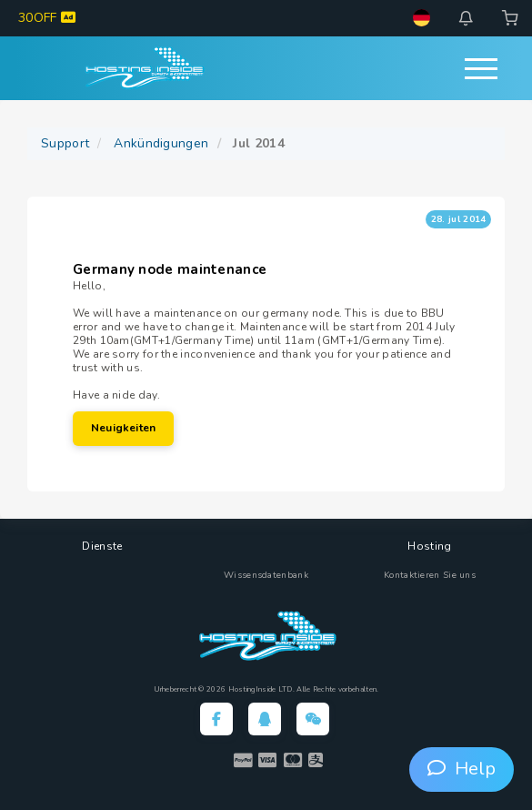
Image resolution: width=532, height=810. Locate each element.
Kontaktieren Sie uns (430, 575)
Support (65, 143)
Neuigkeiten (123, 428)
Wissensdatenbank (266, 575)
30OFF (47, 18)
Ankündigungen (161, 143)
